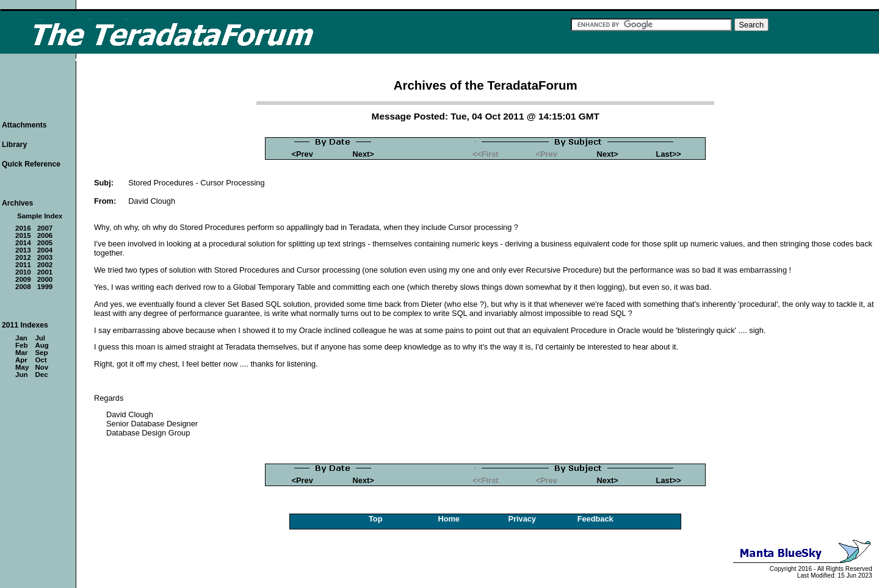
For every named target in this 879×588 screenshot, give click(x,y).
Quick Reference (31, 164)
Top (376, 519)
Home (449, 519)
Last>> (669, 154)
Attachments (24, 125)
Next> (364, 154)
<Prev (302, 154)
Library (14, 145)
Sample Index (40, 216)
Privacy (522, 519)
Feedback (595, 519)
